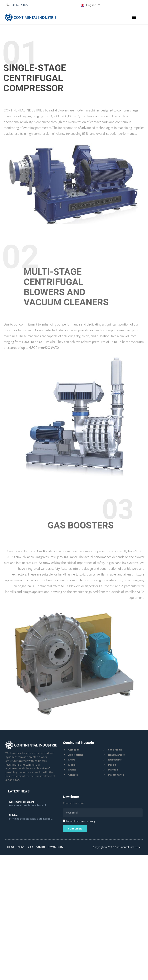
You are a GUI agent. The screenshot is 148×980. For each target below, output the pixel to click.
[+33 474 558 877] (8, 5)
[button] (134, 17)
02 (21, 257)
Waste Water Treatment (21, 802)
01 (24, 53)
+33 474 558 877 (20, 5)
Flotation (14, 815)
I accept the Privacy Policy (81, 821)
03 (100, 507)
